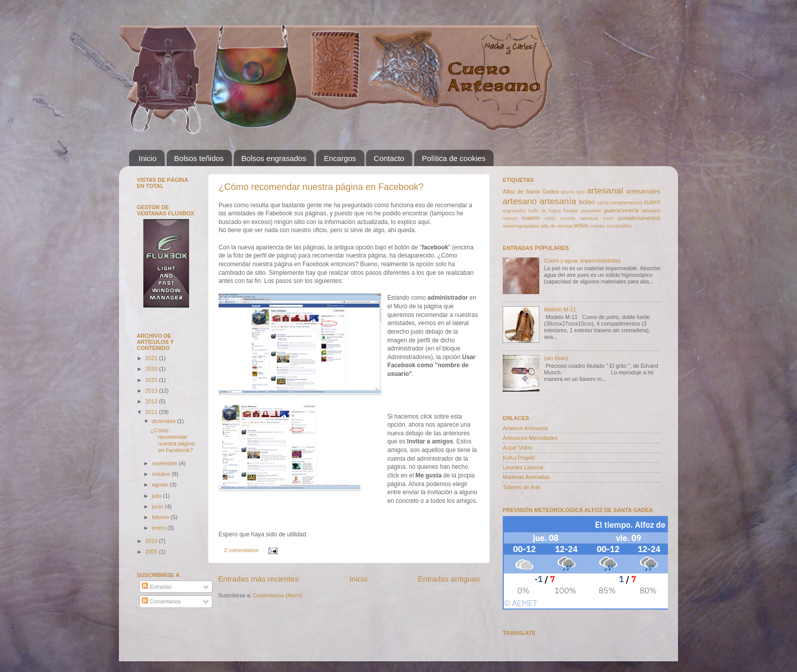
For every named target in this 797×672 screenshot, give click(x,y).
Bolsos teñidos (199, 158)
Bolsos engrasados (274, 158)
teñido (581, 226)
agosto (161, 485)
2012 (152, 401)
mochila (568, 218)
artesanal (605, 190)
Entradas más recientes (258, 579)
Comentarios (161, 601)
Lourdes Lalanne (523, 467)
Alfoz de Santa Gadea (531, 191)
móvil (608, 218)
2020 (152, 369)
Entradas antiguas (449, 579)
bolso (587, 202)
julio (158, 496)
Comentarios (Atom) (277, 595)
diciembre (165, 421)
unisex (597, 226)
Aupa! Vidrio (518, 447)
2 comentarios (241, 550)
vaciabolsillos (619, 226)
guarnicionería (621, 210)
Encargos (340, 158)
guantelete (591, 211)
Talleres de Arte (522, 487)
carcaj (603, 203)
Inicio (148, 158)
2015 (152, 380)
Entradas (157, 587)
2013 (152, 391)
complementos (626, 202)
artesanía (558, 201)
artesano (520, 201)
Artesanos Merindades (530, 438)
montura (589, 218)
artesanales (643, 191)
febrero (161, 517)
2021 (152, 358)
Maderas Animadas (526, 477)
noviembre (165, 463)
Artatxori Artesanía (525, 428)
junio (159, 506)
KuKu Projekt (519, 458)
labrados (651, 211)
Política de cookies (454, 158)
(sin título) (556, 358)
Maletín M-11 (560, 309)
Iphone (568, 192)
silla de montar (556, 226)
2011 (152, 412)
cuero (652, 202)
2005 (152, 552)
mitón (550, 218)
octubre (162, 474)
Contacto (389, 158)
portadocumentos (639, 218)
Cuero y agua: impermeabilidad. (583, 261)
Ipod (581, 192)
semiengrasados (521, 226)
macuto (510, 218)
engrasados (514, 211)
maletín (531, 218)
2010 (152, 541)
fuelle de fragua (544, 211)
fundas (571, 211)
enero (160, 528)
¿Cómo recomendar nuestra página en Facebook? (321, 187)
